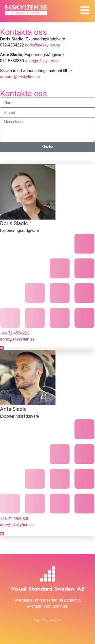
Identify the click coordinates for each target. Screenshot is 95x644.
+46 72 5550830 (15, 519)
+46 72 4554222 (15, 333)
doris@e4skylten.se (43, 45)
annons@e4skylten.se (20, 77)
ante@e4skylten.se (42, 61)
